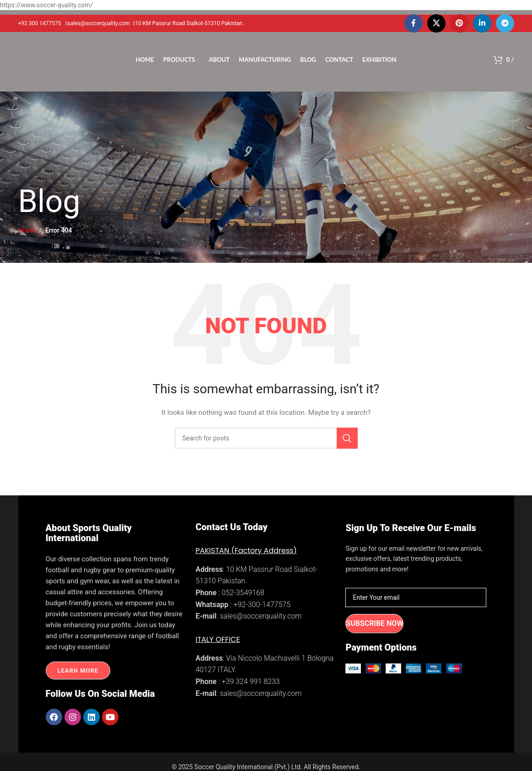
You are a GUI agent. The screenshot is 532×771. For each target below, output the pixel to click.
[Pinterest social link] (459, 23)
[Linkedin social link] (482, 23)
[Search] (266, 438)
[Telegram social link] (505, 23)
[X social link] (436, 23)
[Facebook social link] (414, 23)
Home (27, 230)
